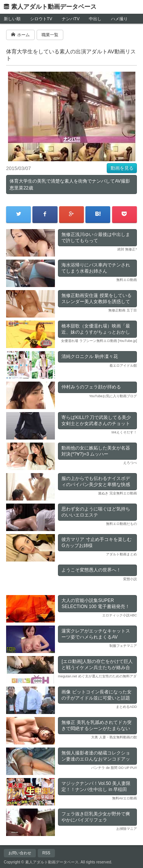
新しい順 (12, 19)
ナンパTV (71, 19)
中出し (95, 19)
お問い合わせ (20, 853)
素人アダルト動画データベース (54, 7)
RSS (46, 853)
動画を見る (122, 168)
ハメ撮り (119, 19)
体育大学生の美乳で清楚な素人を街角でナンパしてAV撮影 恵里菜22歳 (70, 185)
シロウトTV (41, 19)
